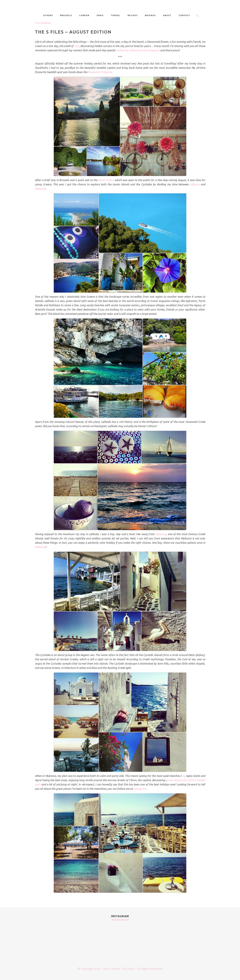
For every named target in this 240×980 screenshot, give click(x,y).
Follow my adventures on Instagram (138, 50)
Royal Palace (106, 180)
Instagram (140, 789)
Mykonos (40, 189)
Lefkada (195, 184)
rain (77, 46)
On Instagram (44, 23)
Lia (183, 776)
